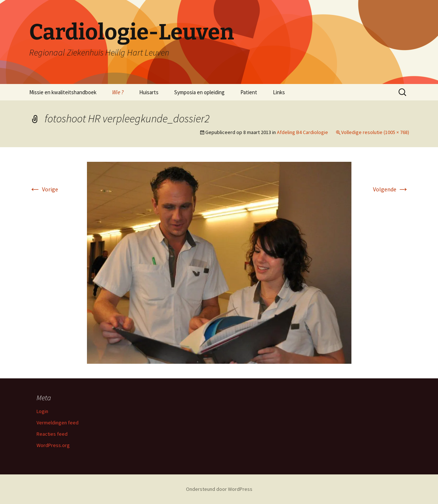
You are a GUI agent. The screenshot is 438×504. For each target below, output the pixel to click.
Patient (249, 92)
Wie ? (118, 92)
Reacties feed (52, 434)
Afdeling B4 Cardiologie (302, 132)
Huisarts (149, 92)
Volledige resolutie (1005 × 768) (375, 132)
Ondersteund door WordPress (219, 489)
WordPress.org (53, 445)
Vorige (44, 189)
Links (279, 92)
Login (42, 411)
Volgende (391, 189)
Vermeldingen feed (58, 423)
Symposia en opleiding (199, 92)
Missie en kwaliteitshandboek (63, 92)
